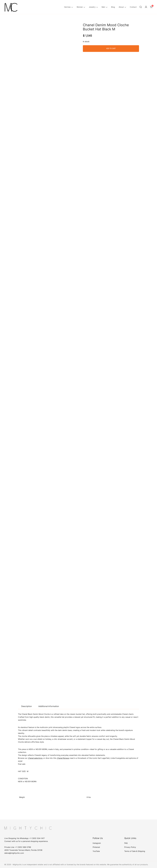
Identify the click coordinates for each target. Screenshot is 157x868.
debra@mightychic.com (14, 853)
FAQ (126, 843)
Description (27, 706)
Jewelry (92, 7)
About (121, 7)
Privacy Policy (130, 847)
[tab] (27, 706)
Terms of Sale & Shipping (135, 851)
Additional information (49, 706)
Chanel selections (35, 758)
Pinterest (96, 847)
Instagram (97, 843)
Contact (133, 7)
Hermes (67, 7)
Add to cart (111, 49)
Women (80, 7)
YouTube (96, 851)
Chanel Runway (63, 758)
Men (103, 7)
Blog (113, 7)
